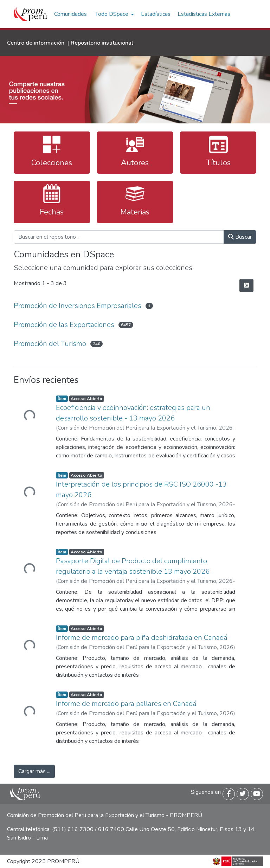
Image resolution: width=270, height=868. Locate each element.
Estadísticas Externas (204, 14)
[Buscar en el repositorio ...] (119, 237)
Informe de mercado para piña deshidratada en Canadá (142, 638)
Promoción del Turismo (50, 344)
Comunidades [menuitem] (70, 14)
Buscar (240, 237)
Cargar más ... (34, 771)
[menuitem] (114, 14)
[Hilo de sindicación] (246, 285)
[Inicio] (30, 14)
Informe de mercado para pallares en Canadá (126, 704)
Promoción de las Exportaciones (64, 325)
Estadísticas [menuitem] (156, 14)
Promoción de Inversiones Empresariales (78, 306)
